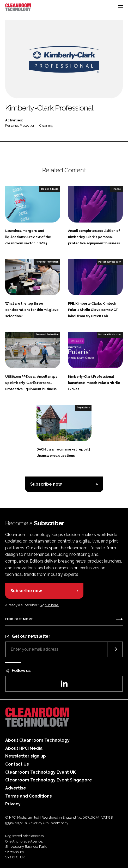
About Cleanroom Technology (37, 740)
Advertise (16, 788)
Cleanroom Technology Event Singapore (49, 780)
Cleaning (46, 125)
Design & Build (50, 189)
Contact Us (17, 764)
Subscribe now (46, 484)
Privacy (13, 804)
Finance (116, 189)
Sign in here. (49, 605)
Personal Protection (20, 125)
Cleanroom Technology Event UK (41, 772)
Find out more (19, 619)
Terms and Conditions (29, 796)
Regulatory (83, 408)
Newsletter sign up (26, 756)
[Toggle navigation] (121, 7)
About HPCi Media (24, 748)
